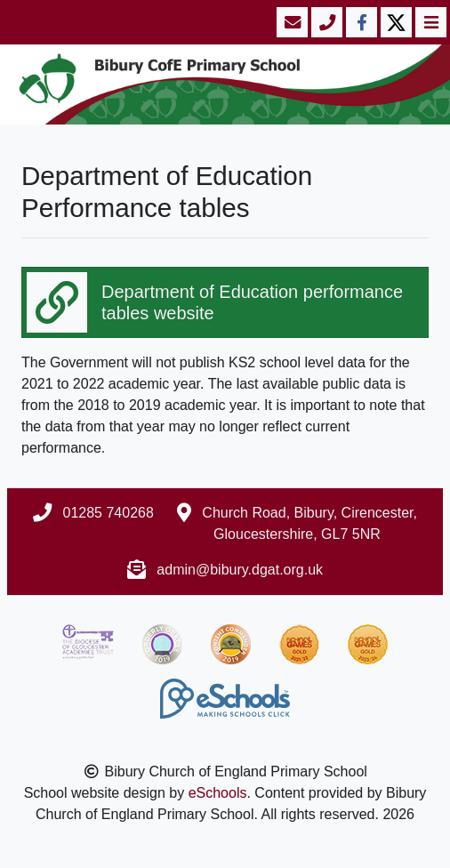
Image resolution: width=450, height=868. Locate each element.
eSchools (218, 793)
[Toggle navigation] (429, 22)
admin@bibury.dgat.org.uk (240, 570)
